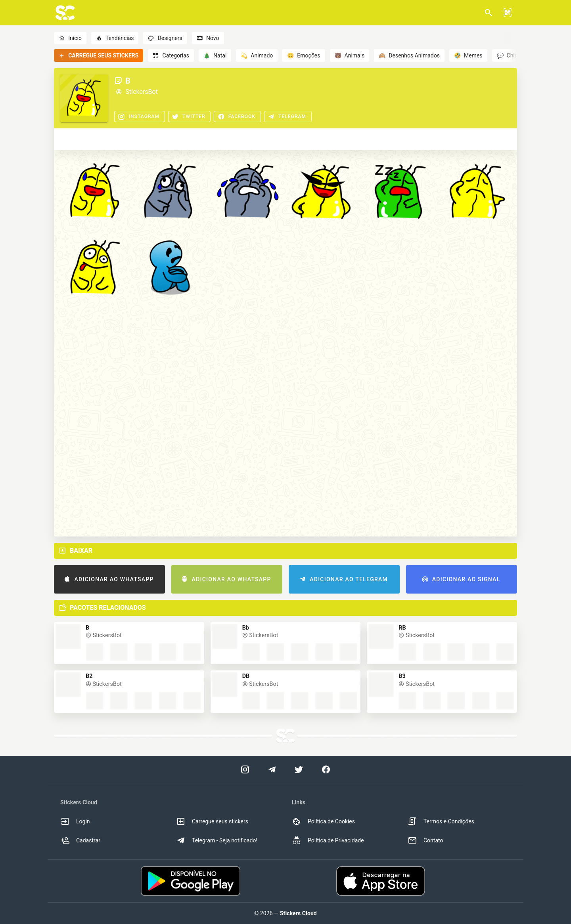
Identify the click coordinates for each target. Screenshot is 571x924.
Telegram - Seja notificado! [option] (217, 840)
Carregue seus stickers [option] (212, 821)
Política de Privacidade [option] (328, 840)
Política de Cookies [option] (323, 821)
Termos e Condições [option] (441, 821)
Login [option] (75, 821)
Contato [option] (425, 840)
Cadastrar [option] (80, 840)
